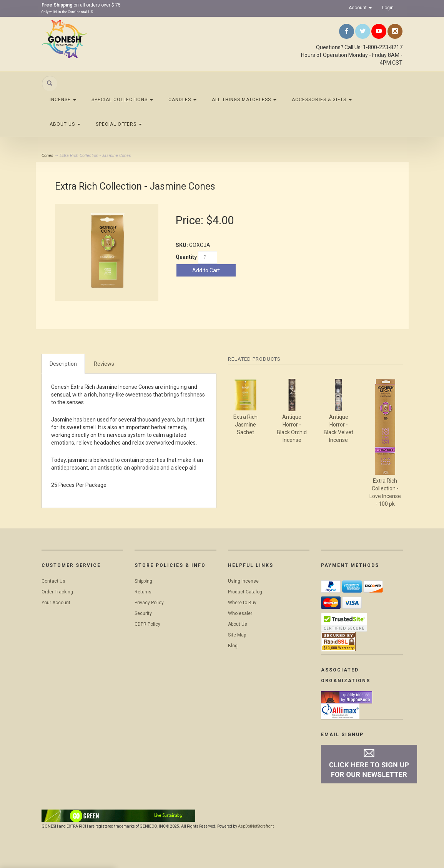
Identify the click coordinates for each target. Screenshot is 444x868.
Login (388, 8)
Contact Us (53, 581)
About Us (65, 124)
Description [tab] (63, 364)
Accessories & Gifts (322, 100)
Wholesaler (240, 613)
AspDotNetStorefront (256, 826)
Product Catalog (245, 592)
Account (360, 8)
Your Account (56, 603)
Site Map (237, 635)
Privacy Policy (149, 603)
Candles (182, 100)
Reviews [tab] (104, 364)
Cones (47, 156)
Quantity (186, 257)
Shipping (143, 581)
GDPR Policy (147, 624)
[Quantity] (208, 257)
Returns (143, 592)
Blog (233, 646)
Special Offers (119, 124)
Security (143, 613)
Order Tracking (57, 592)
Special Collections (122, 100)
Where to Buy (242, 603)
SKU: (182, 245)
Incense (63, 100)
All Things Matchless (244, 100)
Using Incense (243, 581)
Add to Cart (206, 270)
